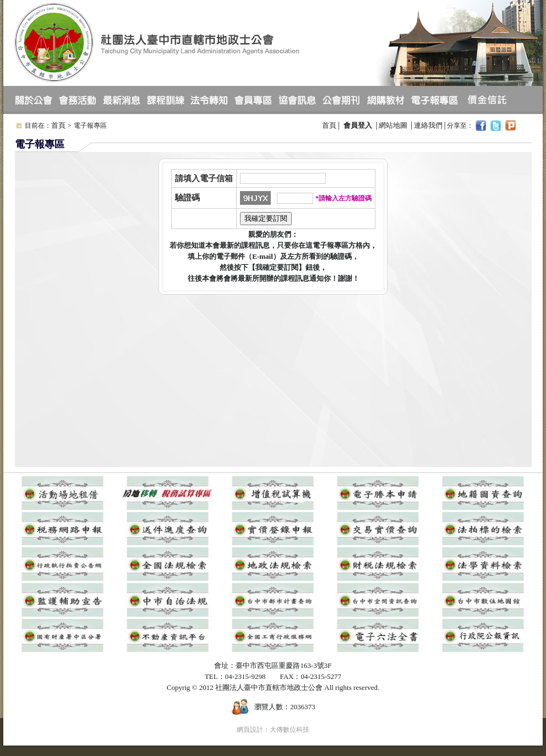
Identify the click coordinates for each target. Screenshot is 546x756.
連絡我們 (428, 125)
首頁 (58, 125)
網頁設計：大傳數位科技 (273, 730)
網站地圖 (393, 125)
